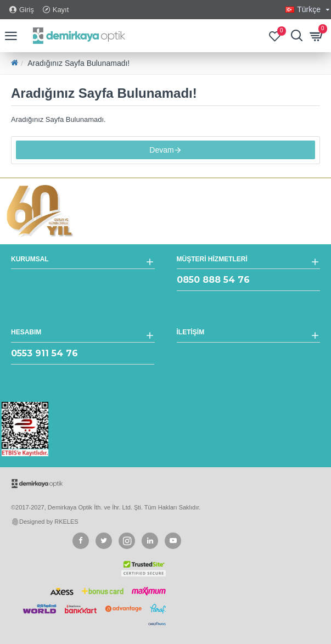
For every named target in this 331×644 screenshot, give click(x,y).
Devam (161, 152)
